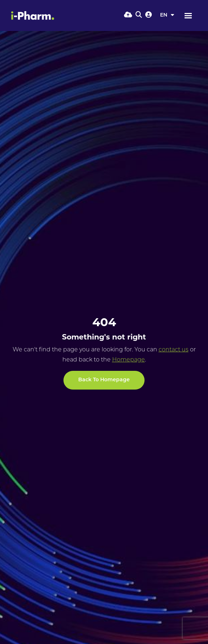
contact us (174, 350)
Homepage (129, 360)
